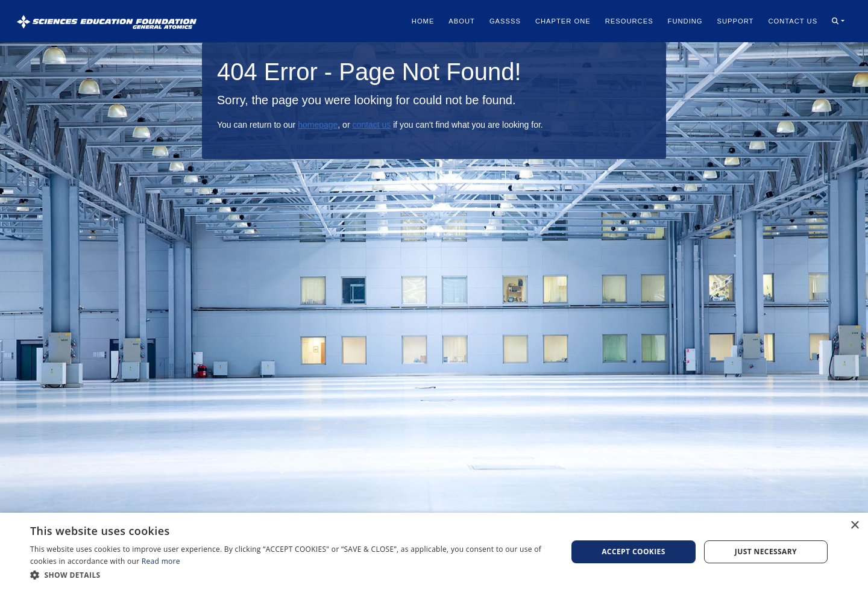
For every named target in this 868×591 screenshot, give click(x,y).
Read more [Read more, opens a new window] (161, 561)
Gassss (505, 21)
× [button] (854, 526)
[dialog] (434, 552)
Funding (685, 21)
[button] (838, 21)
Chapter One (563, 21)
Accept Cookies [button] (634, 552)
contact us (371, 125)
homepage (318, 125)
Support (736, 21)
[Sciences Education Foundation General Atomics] (107, 21)
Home (423, 21)
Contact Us (793, 21)
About (462, 21)
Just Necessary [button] (766, 552)
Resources (629, 21)
